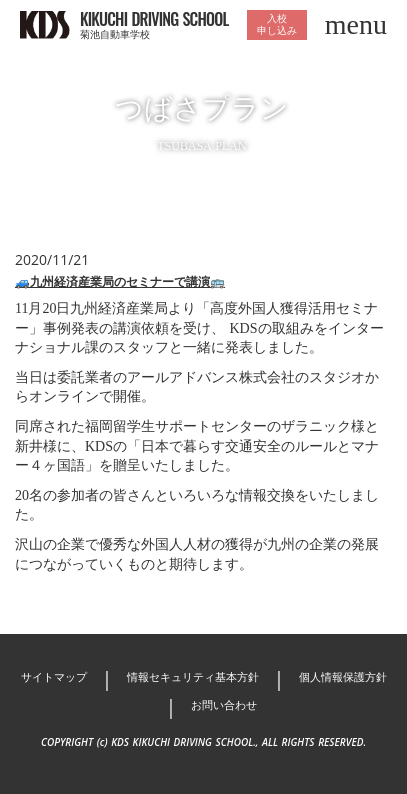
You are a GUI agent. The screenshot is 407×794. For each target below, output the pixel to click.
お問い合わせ (224, 705)
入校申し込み (277, 24)
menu (356, 25)
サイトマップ (54, 677)
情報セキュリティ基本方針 (193, 677)
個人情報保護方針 (343, 677)
